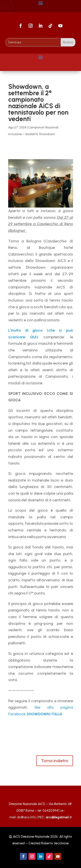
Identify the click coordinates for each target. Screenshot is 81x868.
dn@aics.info (26, 817)
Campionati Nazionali (43, 127)
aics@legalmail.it (59, 817)
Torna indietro (55, 761)
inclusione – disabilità (23, 134)
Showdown (47, 134)
